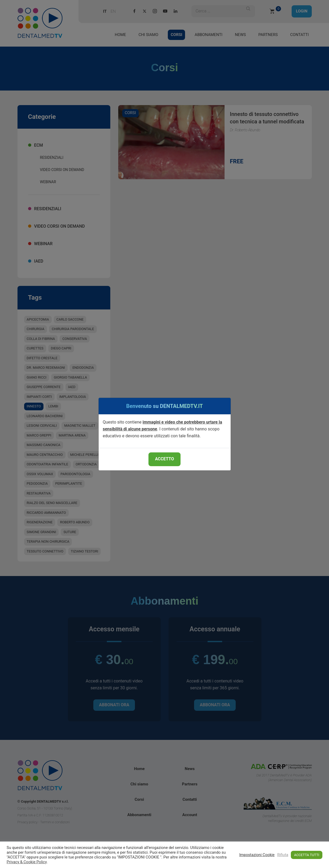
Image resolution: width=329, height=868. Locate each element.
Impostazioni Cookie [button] (257, 855)
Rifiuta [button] (283, 855)
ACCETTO (164, 459)
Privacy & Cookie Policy (27, 862)
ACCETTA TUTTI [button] (307, 855)
